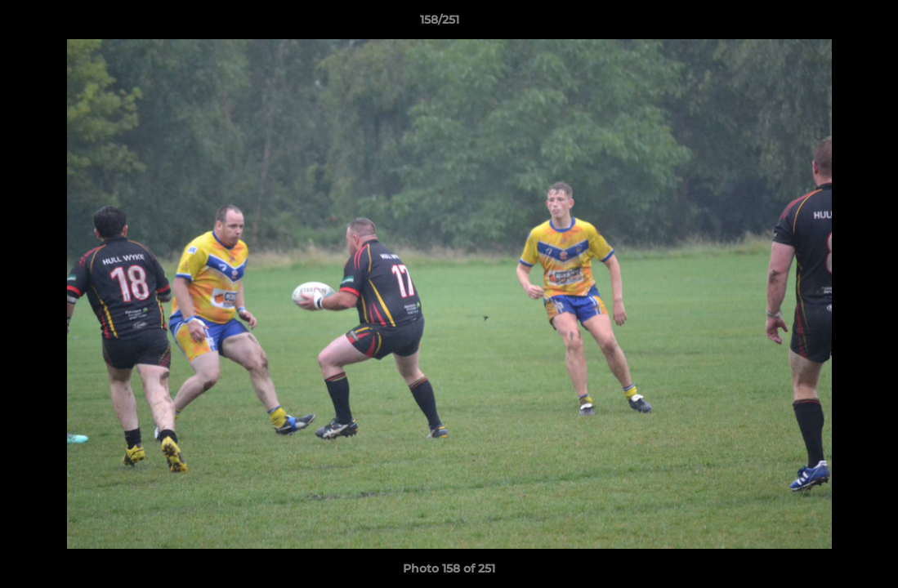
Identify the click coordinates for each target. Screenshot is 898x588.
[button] (829, 24)
